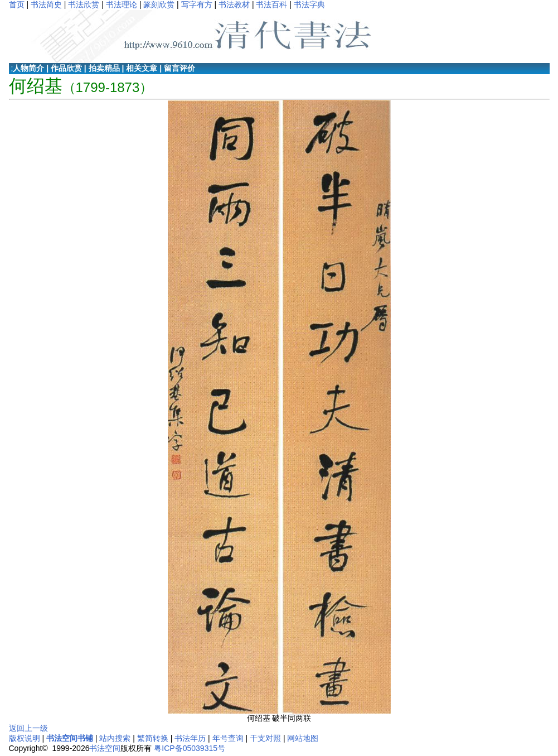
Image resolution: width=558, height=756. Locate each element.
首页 (17, 4)
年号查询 (228, 738)
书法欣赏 (84, 4)
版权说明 (25, 738)
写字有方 (197, 4)
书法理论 (122, 4)
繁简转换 (153, 738)
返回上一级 (28, 728)
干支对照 (265, 738)
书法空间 (105, 748)
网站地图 (303, 738)
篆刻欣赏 (159, 4)
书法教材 (234, 4)
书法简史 (46, 4)
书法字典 (309, 4)
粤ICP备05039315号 (190, 748)
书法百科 (271, 4)
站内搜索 (115, 738)
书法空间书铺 (70, 738)
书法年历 (190, 738)
